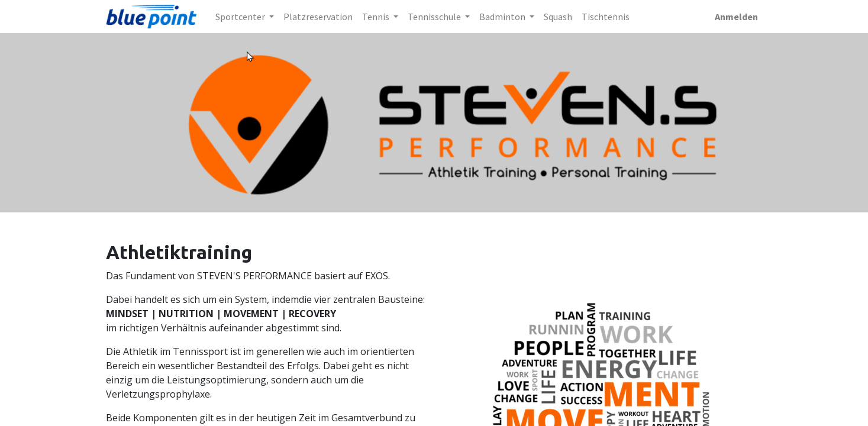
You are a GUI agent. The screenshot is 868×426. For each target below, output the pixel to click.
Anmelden (736, 17)
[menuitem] (318, 17)
